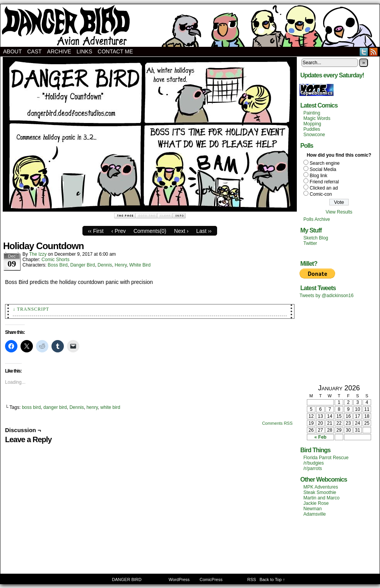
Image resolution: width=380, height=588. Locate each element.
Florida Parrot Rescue (326, 458)
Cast (34, 51)
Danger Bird (82, 265)
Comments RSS (277, 423)
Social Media (323, 169)
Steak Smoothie (320, 492)
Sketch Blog (316, 238)
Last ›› (204, 231)
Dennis (105, 265)
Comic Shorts (55, 260)
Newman (312, 509)
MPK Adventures (321, 487)
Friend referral (324, 182)
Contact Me (115, 51)
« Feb (320, 437)
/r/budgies (314, 463)
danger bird (55, 407)
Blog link (318, 176)
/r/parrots (313, 468)
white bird (110, 407)
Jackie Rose (316, 503)
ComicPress (211, 579)
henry (92, 407)
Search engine (324, 163)
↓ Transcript (31, 309)
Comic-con (321, 194)
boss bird (32, 407)
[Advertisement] (339, 341)
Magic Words (317, 118)
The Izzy (38, 254)
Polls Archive (317, 219)
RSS (374, 52)
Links (84, 51)
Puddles (312, 129)
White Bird (140, 265)
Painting (312, 113)
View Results (339, 212)
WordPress (179, 579)
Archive (59, 51)
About (12, 51)
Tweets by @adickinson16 (327, 296)
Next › (181, 231)
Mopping (312, 124)
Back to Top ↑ (272, 579)
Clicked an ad (324, 188)
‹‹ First (96, 231)
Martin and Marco (321, 498)
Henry (121, 265)
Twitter (364, 52)
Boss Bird (57, 265)
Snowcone (314, 135)
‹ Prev (119, 231)
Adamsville (315, 514)
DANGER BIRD (190, 26)
